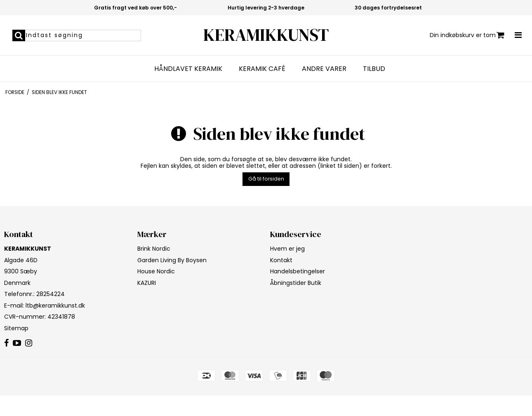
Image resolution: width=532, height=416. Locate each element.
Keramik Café (262, 69)
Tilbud (374, 69)
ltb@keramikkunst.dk (55, 306)
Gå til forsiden (266, 179)
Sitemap (16, 328)
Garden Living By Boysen (172, 260)
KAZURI (147, 283)
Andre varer (324, 69)
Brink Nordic (154, 249)
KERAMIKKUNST (266, 35)
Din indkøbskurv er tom (467, 35)
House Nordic (156, 271)
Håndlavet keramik (188, 69)
